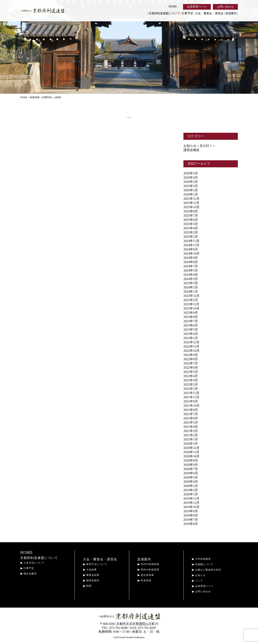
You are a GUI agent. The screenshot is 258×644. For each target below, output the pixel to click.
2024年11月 (191, 245)
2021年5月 (191, 422)
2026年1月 (191, 194)
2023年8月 (191, 317)
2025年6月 (191, 220)
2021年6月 (191, 418)
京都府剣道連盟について (164, 13)
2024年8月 (191, 262)
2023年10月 (191, 308)
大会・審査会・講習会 (209, 13)
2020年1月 (191, 494)
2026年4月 (191, 177)
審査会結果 (91, 575)
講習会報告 (191, 150)
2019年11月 (191, 498)
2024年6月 (191, 249)
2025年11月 (191, 203)
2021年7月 (191, 414)
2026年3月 (191, 182)
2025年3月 (191, 186)
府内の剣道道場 (148, 570)
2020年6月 (191, 473)
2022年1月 (191, 389)
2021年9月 (191, 401)
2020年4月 (191, 482)
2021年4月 (191, 427)
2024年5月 (191, 270)
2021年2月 (191, 435)
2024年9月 (191, 258)
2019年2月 (191, 490)
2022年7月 (191, 363)
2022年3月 (191, 380)
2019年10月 (191, 507)
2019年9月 (191, 511)
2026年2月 (191, 190)
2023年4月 (191, 334)
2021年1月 (191, 439)
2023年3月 (191, 283)
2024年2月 (191, 287)
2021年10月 (191, 406)
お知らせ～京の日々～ (200, 146)
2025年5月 (191, 224)
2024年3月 (191, 279)
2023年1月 (191, 338)
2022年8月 (191, 359)
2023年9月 (191, 313)
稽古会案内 (28, 574)
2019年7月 (191, 520)
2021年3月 (191, 431)
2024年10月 (191, 254)
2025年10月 (191, 207)
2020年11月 (191, 452)
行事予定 (187, 13)
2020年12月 (191, 448)
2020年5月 (191, 477)
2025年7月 (191, 216)
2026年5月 (191, 173)
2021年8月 (191, 410)
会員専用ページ (197, 7)
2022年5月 (191, 372)
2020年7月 (191, 469)
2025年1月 (191, 237)
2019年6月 (191, 524)
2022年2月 (191, 384)
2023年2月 (191, 300)
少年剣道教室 (201, 559)
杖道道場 (144, 580)
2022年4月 (191, 376)
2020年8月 (191, 460)
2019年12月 (191, 503)
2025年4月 (191, 228)
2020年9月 (191, 465)
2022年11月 (191, 346)
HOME (173, 7)
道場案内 (231, 13)
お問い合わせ (225, 7)
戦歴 (87, 586)
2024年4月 (191, 275)
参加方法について (95, 564)
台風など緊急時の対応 (207, 570)
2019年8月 (191, 515)
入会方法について (32, 563)
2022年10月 (191, 351)
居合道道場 (146, 575)
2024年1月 (191, 292)
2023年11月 (191, 304)
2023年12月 (191, 296)
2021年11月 (191, 397)
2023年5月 (191, 330)
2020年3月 (191, 444)
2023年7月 (191, 321)
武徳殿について (203, 564)
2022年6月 (191, 368)
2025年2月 (191, 232)
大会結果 (90, 570)
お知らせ (199, 575)
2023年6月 (191, 325)
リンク (197, 581)
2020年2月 (191, 486)
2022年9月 (191, 355)
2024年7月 (191, 266)
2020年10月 (191, 456)
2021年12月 (191, 393)
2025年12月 (191, 199)
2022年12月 (191, 342)
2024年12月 (191, 241)
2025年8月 (191, 211)
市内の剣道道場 (148, 564)
